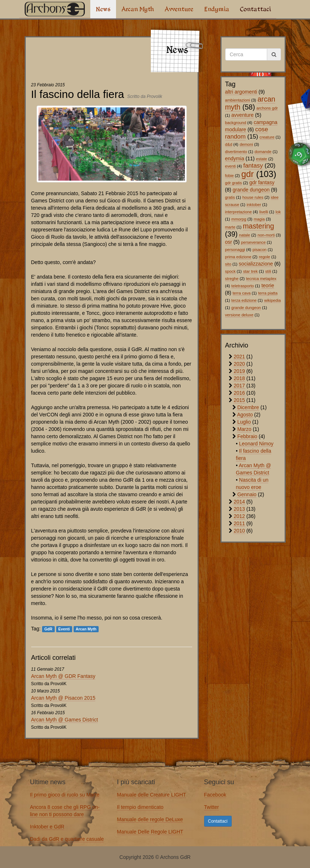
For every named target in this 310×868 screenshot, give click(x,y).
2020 (239, 364)
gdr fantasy (262, 182)
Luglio (244, 422)
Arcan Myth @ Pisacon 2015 (63, 698)
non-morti (266, 235)
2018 (239, 378)
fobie (230, 176)
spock (230, 271)
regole (264, 257)
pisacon (260, 250)
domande (263, 152)
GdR (48, 629)
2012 (239, 516)
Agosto (245, 415)
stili (268, 271)
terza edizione (244, 300)
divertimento (236, 152)
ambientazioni (238, 100)
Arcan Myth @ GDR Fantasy (63, 676)
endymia (235, 159)
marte (230, 227)
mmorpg (239, 219)
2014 (239, 502)
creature (267, 137)
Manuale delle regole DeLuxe (150, 819)
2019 (239, 371)
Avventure (179, 9)
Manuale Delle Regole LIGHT (150, 832)
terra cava (242, 293)
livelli (264, 212)
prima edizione (238, 257)
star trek (250, 271)
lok (278, 212)
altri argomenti (241, 92)
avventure (242, 115)
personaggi (235, 250)
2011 (239, 523)
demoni (246, 144)
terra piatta (268, 293)
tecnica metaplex (261, 279)
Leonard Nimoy (256, 444)
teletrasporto (243, 286)
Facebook (215, 795)
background (236, 123)
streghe (232, 279)
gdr (247, 174)
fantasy (253, 166)
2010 (239, 531)
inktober (254, 205)
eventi (231, 166)
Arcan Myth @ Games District (65, 720)
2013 (239, 509)
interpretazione (239, 212)
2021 (239, 357)
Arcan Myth (138, 9)
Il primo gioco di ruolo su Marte (65, 795)
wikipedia (272, 300)
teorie (268, 285)
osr (229, 242)
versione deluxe (239, 315)
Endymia (217, 9)
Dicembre (248, 407)
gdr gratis (234, 183)
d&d (229, 144)
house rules (253, 197)
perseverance (253, 242)
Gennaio (247, 494)
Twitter (212, 807)
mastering (259, 226)
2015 (239, 400)
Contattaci (255, 9)
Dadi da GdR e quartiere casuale (67, 839)
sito (228, 264)
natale (244, 235)
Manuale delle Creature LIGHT (152, 795)
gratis (230, 197)
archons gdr (267, 108)
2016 (239, 393)
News (103, 9)
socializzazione (256, 264)
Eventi (64, 629)
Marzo (244, 429)
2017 (239, 386)
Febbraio (247, 436)
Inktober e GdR (47, 827)
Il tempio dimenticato (140, 807)
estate (261, 159)
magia (259, 219)
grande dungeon (251, 190)
